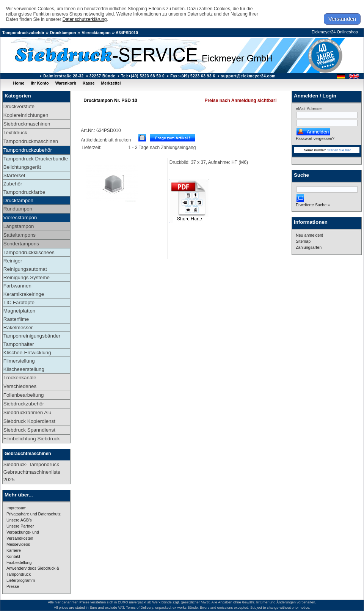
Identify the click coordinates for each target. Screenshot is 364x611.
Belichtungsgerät (22, 167)
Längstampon (19, 226)
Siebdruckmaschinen (27, 124)
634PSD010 (127, 33)
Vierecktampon (96, 33)
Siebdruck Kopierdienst (29, 421)
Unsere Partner (20, 526)
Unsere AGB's (19, 520)
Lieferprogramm (21, 580)
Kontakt (13, 556)
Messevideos (18, 544)
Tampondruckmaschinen (31, 141)
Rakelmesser (18, 327)
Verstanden (342, 19)
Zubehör (13, 184)
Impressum (16, 508)
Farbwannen (17, 286)
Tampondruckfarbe (24, 192)
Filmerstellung (19, 361)
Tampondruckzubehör (23, 33)
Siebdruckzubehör (24, 404)
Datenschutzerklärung (85, 19)
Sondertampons (21, 244)
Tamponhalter (19, 344)
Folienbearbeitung (24, 395)
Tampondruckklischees (29, 252)
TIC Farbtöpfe (19, 302)
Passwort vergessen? (315, 138)
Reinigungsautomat (25, 269)
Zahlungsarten (309, 247)
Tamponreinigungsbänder (32, 336)
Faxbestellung (19, 562)
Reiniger (13, 261)
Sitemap (303, 241)
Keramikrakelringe (24, 294)
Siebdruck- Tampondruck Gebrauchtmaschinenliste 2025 (32, 472)
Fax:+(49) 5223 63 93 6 (193, 76)
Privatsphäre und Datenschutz (34, 514)
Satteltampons (20, 235)
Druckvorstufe (19, 106)
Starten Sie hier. (339, 150)
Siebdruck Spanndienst (29, 430)
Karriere (14, 550)
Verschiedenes (20, 386)
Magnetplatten (19, 311)
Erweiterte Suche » (313, 205)
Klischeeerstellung (24, 369)
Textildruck (15, 133)
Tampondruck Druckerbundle (36, 159)
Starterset (14, 175)
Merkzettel (111, 83)
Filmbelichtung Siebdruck (32, 439)
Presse (13, 586)
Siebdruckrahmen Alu (27, 412)
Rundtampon (18, 209)
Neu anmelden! (309, 235)
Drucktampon (63, 33)
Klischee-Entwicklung (27, 353)
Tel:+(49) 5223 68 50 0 (143, 76)
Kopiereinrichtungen (26, 115)
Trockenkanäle (20, 378)
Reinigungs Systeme (27, 277)
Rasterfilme (16, 319)
